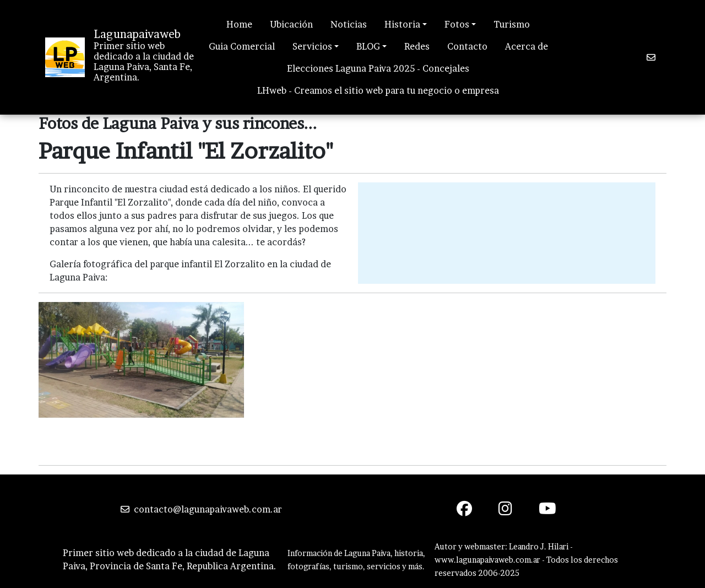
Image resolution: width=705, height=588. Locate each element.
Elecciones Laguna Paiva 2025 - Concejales (378, 68)
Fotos (457, 24)
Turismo (512, 24)
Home (239, 24)
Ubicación (291, 24)
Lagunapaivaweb (137, 34)
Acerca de (527, 46)
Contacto (467, 46)
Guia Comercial (242, 46)
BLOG (368, 46)
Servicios (312, 46)
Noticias (349, 24)
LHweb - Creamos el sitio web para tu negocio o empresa (378, 90)
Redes (417, 46)
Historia (402, 24)
